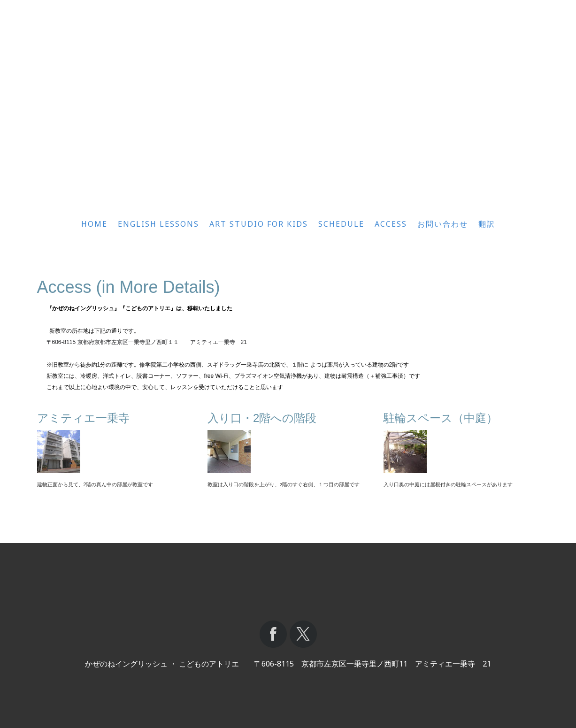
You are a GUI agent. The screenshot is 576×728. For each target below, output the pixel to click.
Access (391, 224)
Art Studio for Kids (259, 224)
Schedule (341, 224)
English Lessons (158, 224)
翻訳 (487, 224)
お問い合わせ (443, 224)
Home (94, 224)
